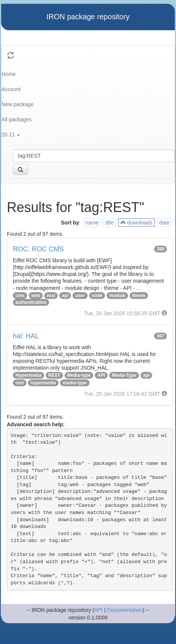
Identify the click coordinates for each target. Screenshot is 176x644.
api (65, 296)
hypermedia (43, 383)
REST (54, 375)
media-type (75, 383)
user (80, 296)
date (164, 223)
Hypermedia (29, 375)
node (97, 296)
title (110, 223)
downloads (137, 223)
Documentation (125, 610)
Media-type (79, 375)
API (101, 375)
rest (51, 296)
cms (20, 296)
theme (139, 296)
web (36, 296)
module (117, 296)
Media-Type (124, 375)
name (92, 223)
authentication (31, 302)
